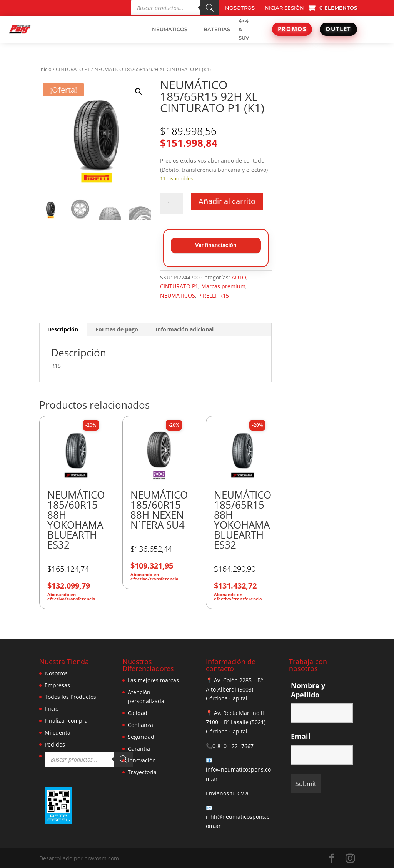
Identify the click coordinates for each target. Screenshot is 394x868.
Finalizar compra (66, 721)
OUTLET (338, 29)
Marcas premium (223, 286)
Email (301, 736)
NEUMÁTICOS (170, 29)
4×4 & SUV (244, 29)
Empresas (57, 685)
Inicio (45, 69)
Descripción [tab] (63, 329)
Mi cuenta (58, 732)
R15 (224, 295)
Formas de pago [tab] (117, 329)
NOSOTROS (240, 8)
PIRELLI (207, 295)
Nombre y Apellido (308, 690)
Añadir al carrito (227, 201)
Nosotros (56, 673)
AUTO (239, 277)
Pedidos (55, 744)
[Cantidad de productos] (172, 203)
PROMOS (292, 29)
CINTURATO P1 (73, 69)
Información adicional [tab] (184, 329)
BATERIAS (217, 29)
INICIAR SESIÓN (284, 8)
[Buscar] (210, 8)
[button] (139, 91)
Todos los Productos (70, 697)
